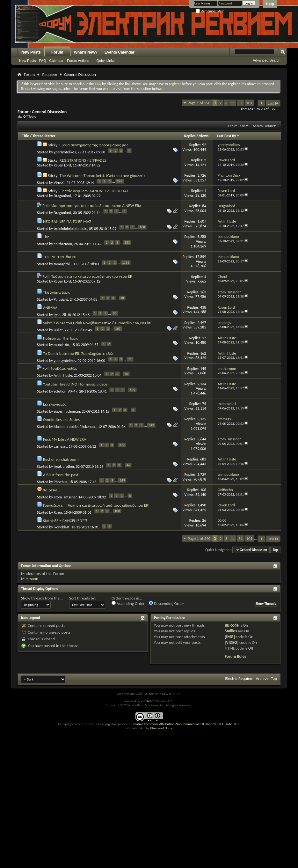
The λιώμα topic (57, 292)
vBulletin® (148, 701)
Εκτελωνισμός (55, 404)
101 (249, 103)
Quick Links (106, 61)
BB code (232, 625)
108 (142, 227)
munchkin (62, 345)
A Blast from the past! (61, 475)
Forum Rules (235, 656)
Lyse (57, 315)
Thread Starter (44, 136)
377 (122, 445)
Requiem (50, 74)
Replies (190, 136)
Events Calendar (120, 52)
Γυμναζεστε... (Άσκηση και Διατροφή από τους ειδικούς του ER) (96, 505)
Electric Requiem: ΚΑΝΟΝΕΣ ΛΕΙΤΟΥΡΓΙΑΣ (94, 191)
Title (25, 136)
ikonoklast (62, 527)
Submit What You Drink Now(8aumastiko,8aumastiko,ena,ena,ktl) (98, 323)
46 (128, 465)
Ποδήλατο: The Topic (61, 338)
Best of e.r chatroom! (61, 459)
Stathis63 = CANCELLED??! (65, 521)
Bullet (58, 330)
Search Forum (263, 126)
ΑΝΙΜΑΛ (50, 308)
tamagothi (62, 264)
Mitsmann (30, 579)
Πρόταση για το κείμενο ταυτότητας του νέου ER (91, 276)
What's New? (86, 52)
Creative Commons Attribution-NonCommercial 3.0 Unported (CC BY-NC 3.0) (185, 724)
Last (273, 103)
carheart (60, 446)
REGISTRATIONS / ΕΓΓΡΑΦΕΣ (83, 160)
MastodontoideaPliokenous (75, 426)
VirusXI (59, 183)
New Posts (31, 52)
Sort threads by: (83, 598)
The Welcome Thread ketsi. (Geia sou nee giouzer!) (102, 176)
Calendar (57, 61)
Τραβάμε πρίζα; (64, 368)
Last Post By (228, 136)
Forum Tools (237, 126)
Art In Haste (63, 375)
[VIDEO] (232, 642)
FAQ (43, 61)
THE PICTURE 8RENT (60, 257)
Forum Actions (78, 61)
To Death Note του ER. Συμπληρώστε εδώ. (78, 353)
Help (270, 4)
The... (48, 237)
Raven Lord (62, 165)
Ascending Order (128, 603)
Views (204, 136)
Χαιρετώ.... (52, 490)
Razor (58, 512)
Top (275, 550)
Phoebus (61, 482)
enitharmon (63, 244)
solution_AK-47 (66, 391)
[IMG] (230, 637)
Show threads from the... (42, 598)
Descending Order (167, 603)
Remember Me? (210, 11)
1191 (126, 263)
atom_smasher (65, 497)
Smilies (231, 631)
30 (115, 313)
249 (120, 181)
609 (132, 390)
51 (240, 103)
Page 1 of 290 (199, 103)
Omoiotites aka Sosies (61, 419)
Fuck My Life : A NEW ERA (65, 439)
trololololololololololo (71, 229)
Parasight (61, 299)
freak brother (64, 467)
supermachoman (67, 411)
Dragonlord (63, 196)
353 (127, 243)
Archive (262, 678)
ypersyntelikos (65, 152)
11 (233, 103)
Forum (57, 52)
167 (118, 329)
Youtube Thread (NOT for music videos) (76, 384)
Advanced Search (267, 60)
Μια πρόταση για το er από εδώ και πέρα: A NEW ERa (96, 206)
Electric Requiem (239, 678)
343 (151, 425)
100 (117, 511)
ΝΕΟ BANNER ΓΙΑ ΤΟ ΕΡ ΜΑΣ (67, 221)
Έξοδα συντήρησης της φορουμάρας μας (94, 145)
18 (122, 298)
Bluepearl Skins (161, 728)
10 (126, 374)
